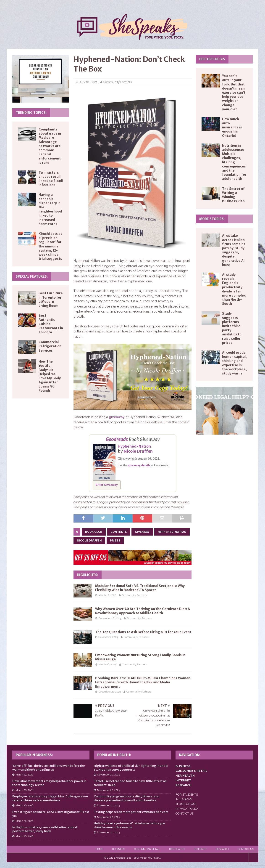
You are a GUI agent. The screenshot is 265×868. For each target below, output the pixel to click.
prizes (115, 541)
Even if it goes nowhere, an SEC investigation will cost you (51, 814)
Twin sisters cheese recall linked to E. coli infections (51, 179)
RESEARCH (184, 785)
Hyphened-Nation (134, 446)
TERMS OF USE (186, 804)
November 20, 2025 (108, 775)
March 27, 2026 (24, 775)
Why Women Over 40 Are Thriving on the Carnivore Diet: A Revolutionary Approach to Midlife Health (143, 611)
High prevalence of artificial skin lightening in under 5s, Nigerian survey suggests (131, 768)
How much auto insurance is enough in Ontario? (232, 127)
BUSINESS (183, 766)
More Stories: (212, 219)
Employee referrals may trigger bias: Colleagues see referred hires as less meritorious (50, 798)
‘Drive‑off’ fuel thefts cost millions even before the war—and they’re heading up (49, 768)
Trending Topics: (31, 113)
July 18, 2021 (88, 82)
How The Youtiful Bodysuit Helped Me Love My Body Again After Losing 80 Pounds (50, 376)
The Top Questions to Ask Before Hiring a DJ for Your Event (143, 632)
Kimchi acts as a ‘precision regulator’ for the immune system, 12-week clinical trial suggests (50, 246)
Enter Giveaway (107, 485)
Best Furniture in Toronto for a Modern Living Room (51, 299)
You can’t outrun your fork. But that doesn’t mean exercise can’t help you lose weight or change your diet (234, 93)
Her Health (177, 849)
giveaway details (139, 465)
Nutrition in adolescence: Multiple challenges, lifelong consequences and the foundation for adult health (234, 162)
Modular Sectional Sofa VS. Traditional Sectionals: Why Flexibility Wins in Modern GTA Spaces (140, 588)
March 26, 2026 (24, 790)
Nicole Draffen (138, 451)
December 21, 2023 (109, 692)
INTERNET (183, 780)
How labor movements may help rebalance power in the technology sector (49, 783)
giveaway (117, 417)
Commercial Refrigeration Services (50, 346)
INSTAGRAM (184, 799)
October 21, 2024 (108, 637)
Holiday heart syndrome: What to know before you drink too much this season (129, 825)
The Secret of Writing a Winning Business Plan (233, 195)
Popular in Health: (114, 755)
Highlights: (88, 575)
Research (222, 849)
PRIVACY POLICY (187, 809)
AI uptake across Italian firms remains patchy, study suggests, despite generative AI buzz (234, 250)
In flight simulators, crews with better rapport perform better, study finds (45, 829)
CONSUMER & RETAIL (191, 771)
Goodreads (117, 439)
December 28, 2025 (110, 618)
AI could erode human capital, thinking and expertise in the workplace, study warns (234, 363)
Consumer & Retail (147, 849)
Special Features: (32, 276)
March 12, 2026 (107, 595)
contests (119, 532)
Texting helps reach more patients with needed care (131, 812)
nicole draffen (89, 541)
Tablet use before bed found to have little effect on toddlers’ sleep (130, 783)
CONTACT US (185, 814)
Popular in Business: (34, 755)
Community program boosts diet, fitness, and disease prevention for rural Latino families (127, 798)
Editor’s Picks (212, 59)
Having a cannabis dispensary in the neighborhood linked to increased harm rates (50, 209)
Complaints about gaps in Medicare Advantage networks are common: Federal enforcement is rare (50, 146)
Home (99, 849)
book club (94, 532)
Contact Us (246, 849)
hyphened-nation (172, 532)
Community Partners (118, 82)
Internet (200, 849)
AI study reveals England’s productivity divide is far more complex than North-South (234, 289)
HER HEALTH (185, 776)
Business (118, 849)
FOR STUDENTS (187, 795)
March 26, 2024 (107, 665)
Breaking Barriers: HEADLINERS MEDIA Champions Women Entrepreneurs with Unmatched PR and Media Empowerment (143, 682)
